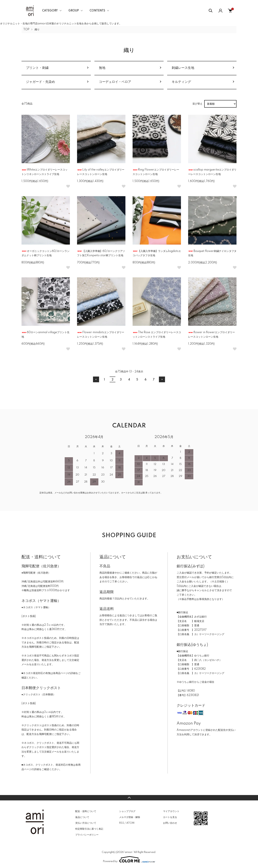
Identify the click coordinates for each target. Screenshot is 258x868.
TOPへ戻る (129, 798)
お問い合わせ (170, 823)
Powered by (129, 859)
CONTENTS (97, 11)
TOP (26, 30)
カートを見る (170, 817)
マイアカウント (171, 811)
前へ (96, 379)
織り (37, 30)
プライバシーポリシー (87, 835)
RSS (122, 823)
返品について (82, 817)
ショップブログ (127, 811)
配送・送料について (86, 811)
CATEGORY (50, 11)
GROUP (74, 11)
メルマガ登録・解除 (130, 817)
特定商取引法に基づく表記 (89, 829)
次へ (162, 379)
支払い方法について (86, 823)
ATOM (130, 823)
